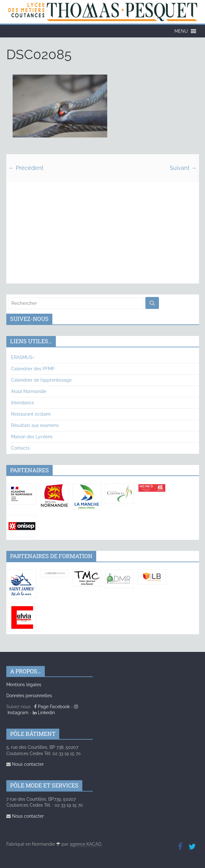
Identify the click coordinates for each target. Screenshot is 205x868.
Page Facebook (52, 707)
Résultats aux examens (35, 425)
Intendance (23, 403)
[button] (181, 31)
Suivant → (183, 168)
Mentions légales (24, 685)
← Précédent (26, 168)
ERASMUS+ (23, 357)
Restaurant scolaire (31, 414)
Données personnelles (29, 696)
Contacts (20, 448)
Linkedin (44, 713)
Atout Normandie (29, 391)
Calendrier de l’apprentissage (41, 380)
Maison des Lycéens (32, 437)
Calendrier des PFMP (33, 369)
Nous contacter (25, 764)
